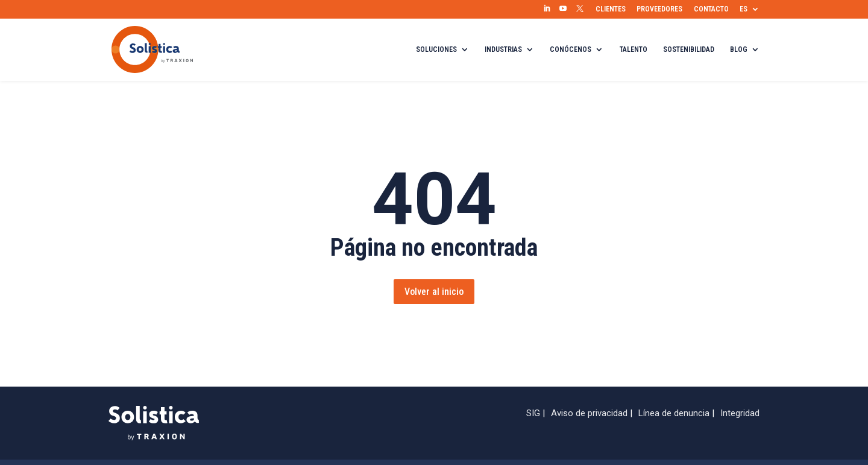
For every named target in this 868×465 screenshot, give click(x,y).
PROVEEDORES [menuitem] (659, 9)
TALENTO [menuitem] (634, 49)
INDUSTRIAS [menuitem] (503, 49)
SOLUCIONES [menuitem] (436, 49)
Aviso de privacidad (589, 413)
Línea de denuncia (674, 413)
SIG (533, 413)
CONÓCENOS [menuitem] (571, 49)
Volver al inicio (434, 292)
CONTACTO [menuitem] (711, 9)
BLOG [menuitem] (739, 49)
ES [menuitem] (744, 9)
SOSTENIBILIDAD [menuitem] (689, 49)
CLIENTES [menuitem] (611, 9)
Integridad (740, 413)
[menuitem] (547, 9)
